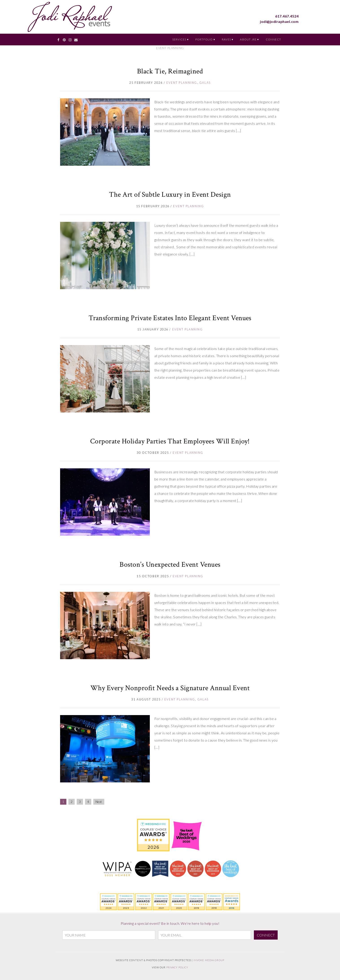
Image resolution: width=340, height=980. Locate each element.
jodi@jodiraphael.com (279, 21)
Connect (273, 39)
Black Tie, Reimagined (170, 71)
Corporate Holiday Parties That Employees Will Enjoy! (170, 441)
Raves (226, 39)
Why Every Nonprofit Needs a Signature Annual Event (170, 688)
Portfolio (204, 39)
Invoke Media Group (209, 960)
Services (179, 39)
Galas (205, 83)
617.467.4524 (287, 16)
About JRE (248, 39)
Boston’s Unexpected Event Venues (170, 565)
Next (99, 802)
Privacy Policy (177, 967)
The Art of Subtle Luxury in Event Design (170, 195)
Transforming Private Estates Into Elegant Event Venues (170, 318)
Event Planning (182, 83)
